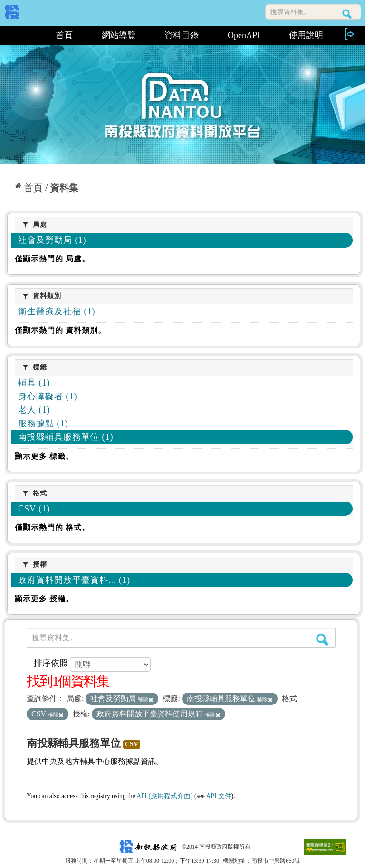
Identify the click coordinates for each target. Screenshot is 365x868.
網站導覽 (119, 35)
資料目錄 (182, 35)
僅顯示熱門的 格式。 (52, 527)
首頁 (64, 35)
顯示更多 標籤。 (44, 456)
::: (23, 35)
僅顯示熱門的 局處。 (52, 259)
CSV (132, 744)
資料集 (64, 188)
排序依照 (51, 663)
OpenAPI (244, 35)
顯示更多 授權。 (44, 599)
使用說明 (306, 35)
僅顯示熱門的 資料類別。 (60, 330)
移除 (146, 699)
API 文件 (219, 796)
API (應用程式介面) (164, 796)
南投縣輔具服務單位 (74, 743)
